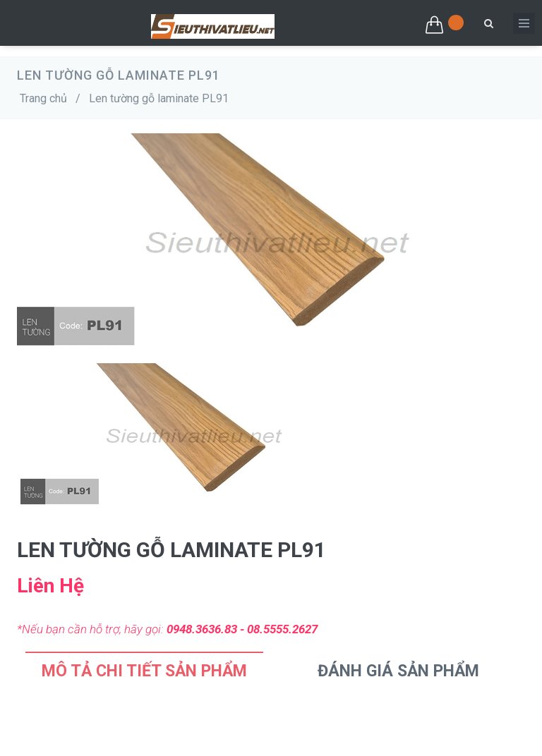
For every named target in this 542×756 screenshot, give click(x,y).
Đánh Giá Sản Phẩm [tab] (398, 671)
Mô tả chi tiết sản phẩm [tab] (144, 671)
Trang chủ (43, 98)
